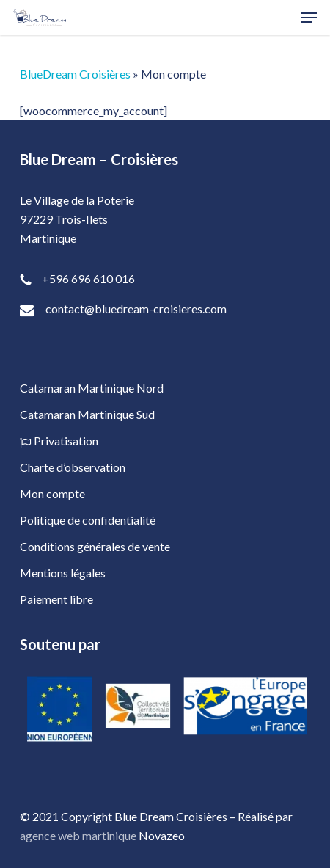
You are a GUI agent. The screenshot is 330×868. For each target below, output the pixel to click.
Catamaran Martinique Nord (92, 388)
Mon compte (52, 493)
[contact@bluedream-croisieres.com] (165, 310)
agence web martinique (78, 835)
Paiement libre (56, 599)
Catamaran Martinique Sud (87, 414)
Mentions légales (63, 573)
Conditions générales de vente (95, 546)
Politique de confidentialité (88, 520)
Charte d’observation (73, 467)
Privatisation (59, 441)
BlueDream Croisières (75, 74)
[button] (309, 18)
